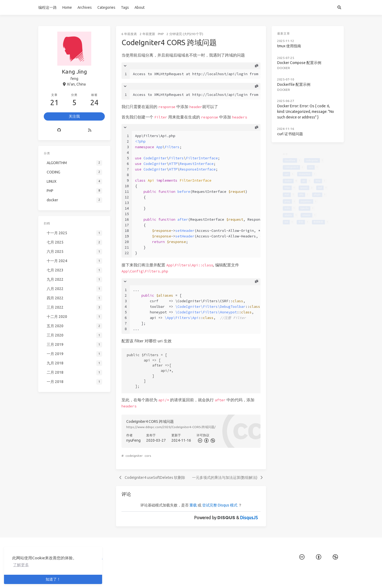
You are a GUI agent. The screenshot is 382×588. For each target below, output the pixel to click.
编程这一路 (47, 7)
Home (67, 7)
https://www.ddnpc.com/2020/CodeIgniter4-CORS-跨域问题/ (171, 427)
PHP (161, 34)
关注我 (74, 116)
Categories (106, 7)
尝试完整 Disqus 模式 (220, 505)
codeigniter (134, 456)
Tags (125, 7)
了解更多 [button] (21, 565)
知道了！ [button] (53, 579)
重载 (193, 505)
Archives (85, 7)
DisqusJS (249, 518)
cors (148, 456)
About (140, 7)
